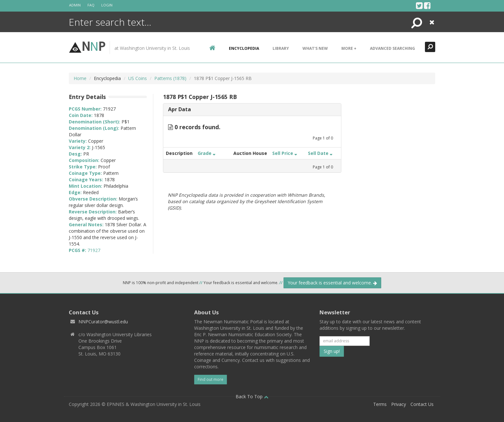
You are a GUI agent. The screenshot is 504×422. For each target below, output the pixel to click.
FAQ (91, 5)
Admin (75, 5)
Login (107, 5)
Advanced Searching (392, 48)
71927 (94, 250)
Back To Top (252, 396)
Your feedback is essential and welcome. (332, 283)
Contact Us (422, 404)
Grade (207, 153)
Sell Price (285, 153)
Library (281, 48)
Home (80, 78)
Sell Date (320, 153)
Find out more (211, 379)
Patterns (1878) (170, 78)
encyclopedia (244, 48)
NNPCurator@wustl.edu (103, 322)
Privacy (399, 404)
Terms (380, 404)
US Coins (138, 78)
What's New (315, 48)
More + (349, 48)
